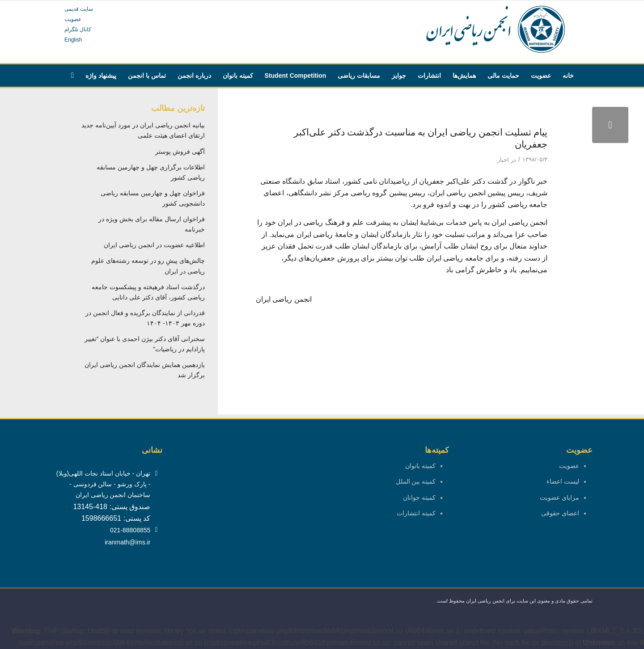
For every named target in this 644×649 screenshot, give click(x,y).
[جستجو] (72, 76)
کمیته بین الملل (416, 481)
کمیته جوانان (419, 497)
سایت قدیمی (79, 9)
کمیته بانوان (420, 466)
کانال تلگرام (78, 29)
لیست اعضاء (563, 481)
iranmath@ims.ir (127, 542)
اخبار (503, 160)
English (73, 40)
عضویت (73, 19)
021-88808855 (130, 530)
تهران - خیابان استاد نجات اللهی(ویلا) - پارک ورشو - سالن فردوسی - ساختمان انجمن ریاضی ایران (103, 484)
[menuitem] (568, 76)
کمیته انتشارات (416, 513)
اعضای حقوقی (560, 513)
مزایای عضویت (559, 497)
